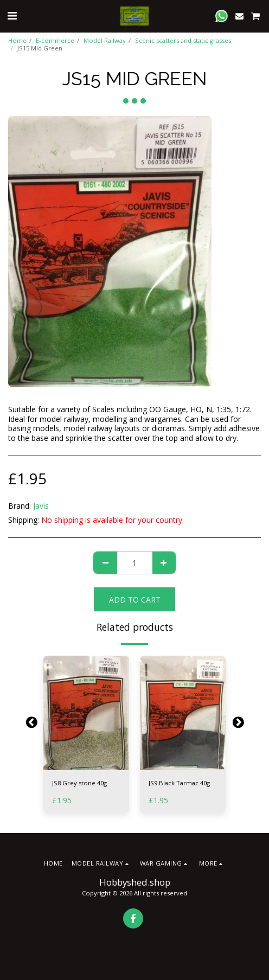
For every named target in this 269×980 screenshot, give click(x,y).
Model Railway (105, 40)
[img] (86, 713)
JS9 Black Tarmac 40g (179, 783)
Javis (41, 506)
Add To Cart (135, 600)
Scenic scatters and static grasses (183, 40)
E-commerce (55, 40)
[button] (12, 15)
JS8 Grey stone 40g (79, 783)
